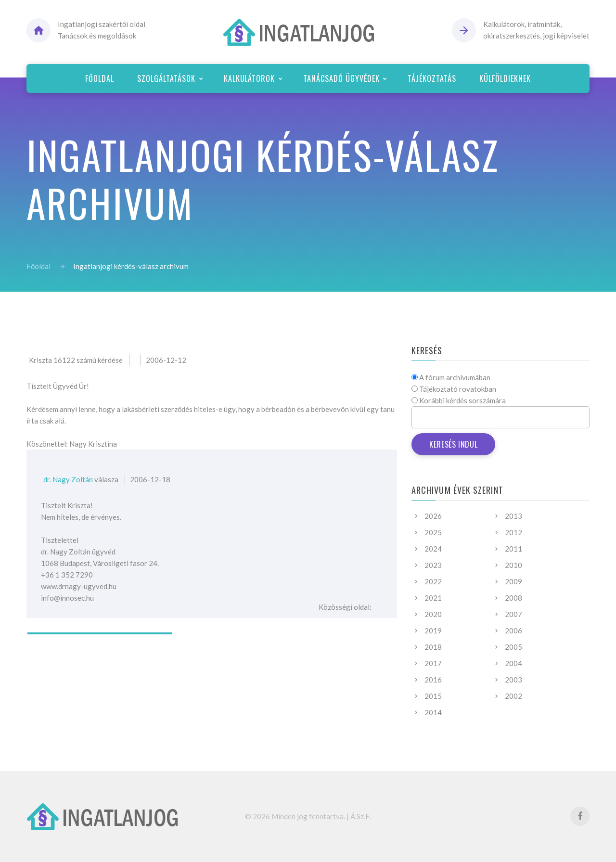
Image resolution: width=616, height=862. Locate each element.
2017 (433, 663)
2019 (433, 630)
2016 (433, 680)
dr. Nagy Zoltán (68, 479)
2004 (513, 663)
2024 (433, 549)
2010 (513, 565)
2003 (513, 680)
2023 (433, 565)
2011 (513, 549)
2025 (433, 532)
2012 (513, 532)
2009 (513, 581)
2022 (433, 581)
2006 (513, 630)
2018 (433, 647)
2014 (433, 712)
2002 (513, 696)
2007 (513, 614)
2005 (513, 647)
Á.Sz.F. (360, 816)
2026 (433, 516)
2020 (433, 614)
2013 (513, 516)
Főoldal (38, 266)
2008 (513, 598)
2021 (433, 598)
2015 (433, 696)
